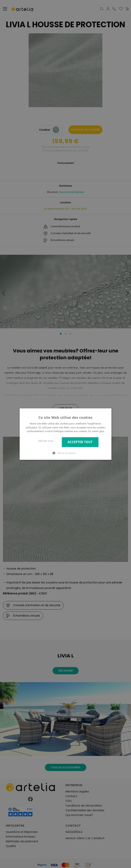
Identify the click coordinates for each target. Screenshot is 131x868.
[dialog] (65, 434)
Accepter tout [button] (80, 442)
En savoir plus (96, 431)
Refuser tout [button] (46, 441)
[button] (65, 453)
